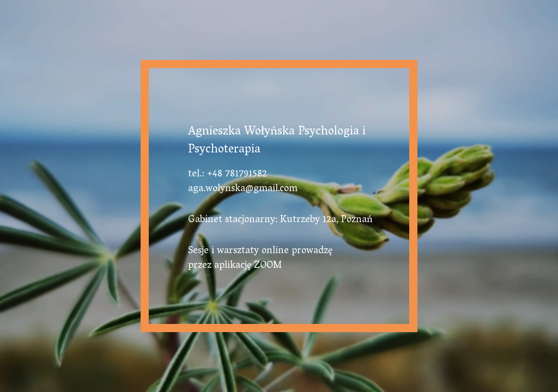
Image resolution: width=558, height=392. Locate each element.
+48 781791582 (237, 175)
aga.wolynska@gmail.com (243, 189)
